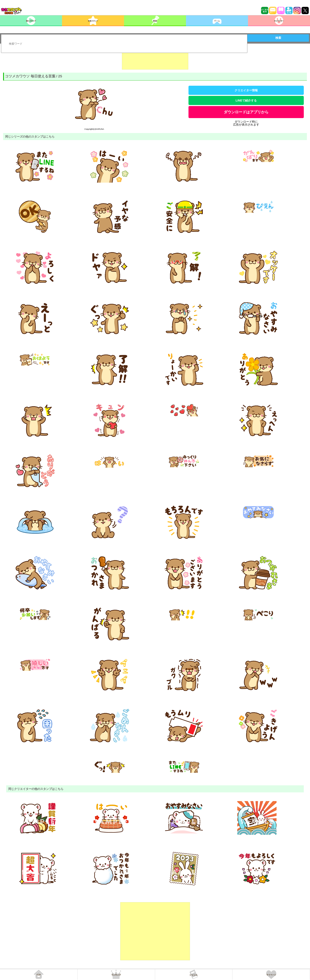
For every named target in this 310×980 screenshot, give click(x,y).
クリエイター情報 (246, 90)
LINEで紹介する (246, 100)
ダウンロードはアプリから (246, 112)
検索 (278, 38)
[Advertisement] (155, 59)
